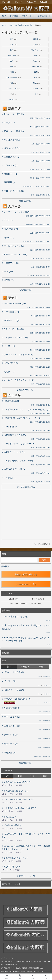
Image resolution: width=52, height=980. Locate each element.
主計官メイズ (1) (11, 157)
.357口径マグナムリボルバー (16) (19, 443)
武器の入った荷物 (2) (13, 131)
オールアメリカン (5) (13, 246)
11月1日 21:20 (44, 721)
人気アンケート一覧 (26, 876)
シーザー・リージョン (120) (16, 212)
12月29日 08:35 (44, 676)
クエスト (13, 61)
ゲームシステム (13, 78)
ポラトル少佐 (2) (11, 148)
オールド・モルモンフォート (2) (18, 380)
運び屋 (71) (8, 280)
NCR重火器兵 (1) (11, 140)
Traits (37, 61)
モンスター (37, 50)
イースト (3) (9, 122)
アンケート (27, 16)
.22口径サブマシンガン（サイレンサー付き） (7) (26, 409)
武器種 (37, 39)
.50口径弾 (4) (9, 477)
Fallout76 (6, 2)
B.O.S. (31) (8, 220)
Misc (37, 83)
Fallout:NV (31, 2)
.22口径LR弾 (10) (11, 401)
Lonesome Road (10, 703)
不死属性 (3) (9, 182)
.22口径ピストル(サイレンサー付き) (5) (21, 418)
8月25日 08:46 (44, 739)
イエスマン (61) (10, 263)
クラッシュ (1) (10, 165)
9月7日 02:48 (43, 703)
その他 (13, 100)
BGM (37, 72)
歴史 (37, 56)
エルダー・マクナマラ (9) (15, 337)
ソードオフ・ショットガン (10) (18, 354)
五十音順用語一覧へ (26, 487)
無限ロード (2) (10, 174)
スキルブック (13, 89)
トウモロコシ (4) (11, 312)
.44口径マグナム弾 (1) (13, 452)
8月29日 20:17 (44, 712)
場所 (13, 50)
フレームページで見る (26, 584)
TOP (4, 16)
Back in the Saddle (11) (14, 303)
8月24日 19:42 (42, 757)
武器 (13, 39)
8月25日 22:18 (44, 730)
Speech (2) (8, 237)
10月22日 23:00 (44, 694)
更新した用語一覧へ (26, 390)
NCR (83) (8, 271)
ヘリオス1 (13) (10, 363)
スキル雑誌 (37, 89)
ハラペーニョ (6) (11, 320)
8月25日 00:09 (44, 748)
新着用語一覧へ (26, 201)
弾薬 (37, 78)
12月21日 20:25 (44, 685)
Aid (13, 83)
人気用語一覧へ (26, 290)
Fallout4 (19, 2)
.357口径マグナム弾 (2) (14, 435)
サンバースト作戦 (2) (13, 114)
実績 (13, 72)
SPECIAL (37, 67)
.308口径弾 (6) (10, 426)
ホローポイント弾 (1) (13, 191)
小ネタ (37, 94)
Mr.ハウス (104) (10, 229)
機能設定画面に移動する (26, 574)
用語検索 (14, 16)
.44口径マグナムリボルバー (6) (18, 460)
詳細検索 (5, 566)
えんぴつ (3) (9, 371)
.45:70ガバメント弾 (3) (14, 469)
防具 (13, 45)
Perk (13, 67)
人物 (37, 45)
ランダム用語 (42, 16)
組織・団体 (13, 56)
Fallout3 (43, 2)
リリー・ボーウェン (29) (15, 254)
